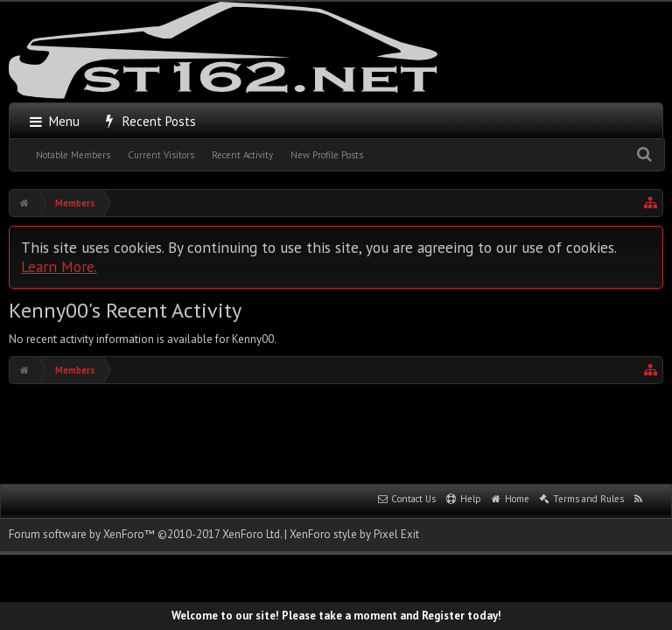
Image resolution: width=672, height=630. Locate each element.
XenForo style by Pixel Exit (354, 534)
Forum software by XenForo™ (145, 534)
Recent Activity (242, 155)
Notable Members (73, 155)
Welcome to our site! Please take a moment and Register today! (336, 616)
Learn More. (59, 266)
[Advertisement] (336, 432)
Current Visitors (161, 155)
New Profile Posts (327, 155)
